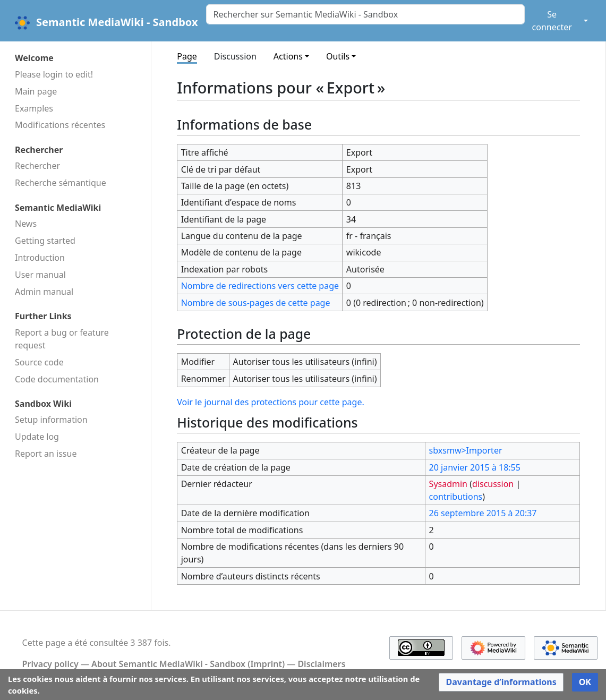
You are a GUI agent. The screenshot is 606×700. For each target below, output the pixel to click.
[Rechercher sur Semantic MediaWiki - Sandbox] (365, 14)
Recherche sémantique (61, 183)
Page (187, 56)
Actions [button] (288, 56)
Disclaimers (321, 664)
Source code (39, 362)
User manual (40, 275)
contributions (456, 497)
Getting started (45, 241)
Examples (34, 108)
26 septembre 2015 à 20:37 (483, 513)
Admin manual (44, 292)
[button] (501, 682)
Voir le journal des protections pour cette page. (270, 402)
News (26, 224)
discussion (493, 484)
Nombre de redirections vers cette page (260, 286)
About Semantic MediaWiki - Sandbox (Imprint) (188, 664)
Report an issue (46, 454)
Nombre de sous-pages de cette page (256, 303)
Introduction (40, 258)
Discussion (235, 56)
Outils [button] (338, 56)
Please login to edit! (54, 74)
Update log (37, 437)
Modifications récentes (60, 125)
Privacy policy (50, 664)
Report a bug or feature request (62, 339)
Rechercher (37, 166)
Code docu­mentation (57, 379)
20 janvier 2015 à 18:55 (475, 467)
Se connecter (552, 21)
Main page (36, 91)
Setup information (51, 420)
